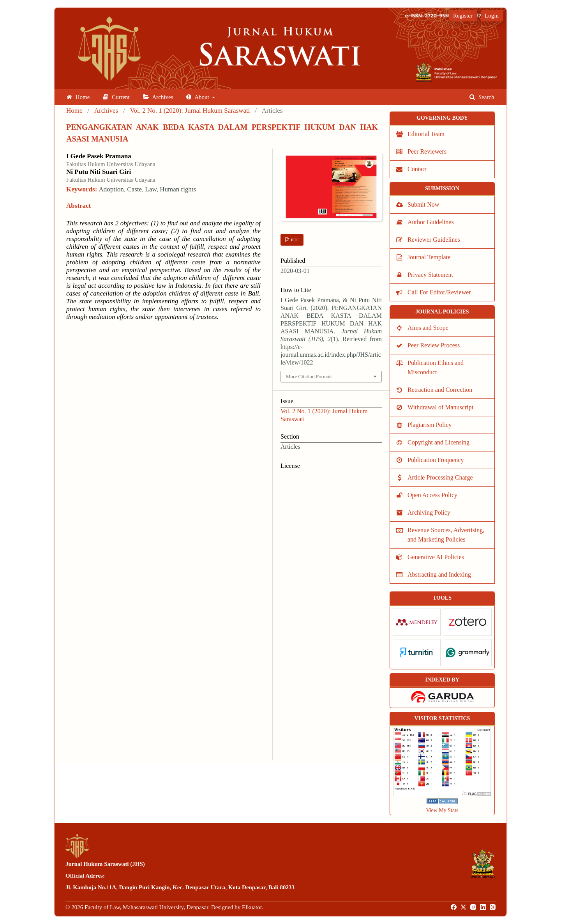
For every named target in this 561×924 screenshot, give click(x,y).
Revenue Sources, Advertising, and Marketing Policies (446, 535)
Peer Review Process (434, 345)
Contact (417, 169)
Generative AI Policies (436, 557)
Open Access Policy (432, 495)
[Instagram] (474, 907)
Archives (158, 97)
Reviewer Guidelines (434, 240)
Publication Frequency (436, 460)
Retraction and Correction (440, 390)
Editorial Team (426, 134)
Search (482, 97)
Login (492, 16)
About (198, 97)
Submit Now (423, 204)
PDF (294, 240)
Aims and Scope (428, 328)
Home (78, 97)
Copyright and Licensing (438, 442)
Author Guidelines (431, 222)
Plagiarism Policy (430, 425)
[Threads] (493, 907)
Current (116, 97)
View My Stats (442, 810)
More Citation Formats (309, 376)
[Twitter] (464, 907)
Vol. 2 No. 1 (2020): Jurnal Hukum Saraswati (190, 111)
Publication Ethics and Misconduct (436, 367)
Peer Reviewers (427, 151)
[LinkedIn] (483, 907)
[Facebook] (454, 907)
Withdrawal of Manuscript (440, 407)
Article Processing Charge (440, 477)
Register (463, 16)
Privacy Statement (430, 275)
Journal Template (429, 257)
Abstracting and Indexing (439, 574)
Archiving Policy (429, 512)
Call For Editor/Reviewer (439, 292)
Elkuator (252, 907)
